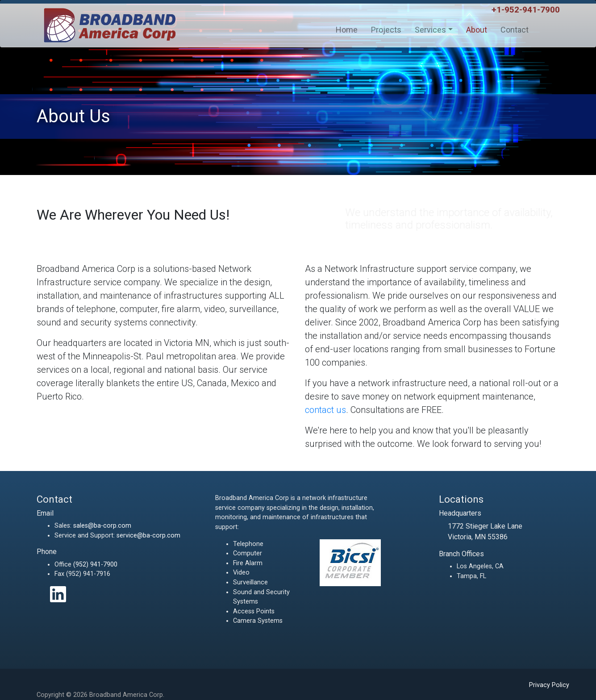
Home (347, 30)
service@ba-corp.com (148, 535)
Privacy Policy (549, 685)
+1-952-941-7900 (526, 10)
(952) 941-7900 (95, 565)
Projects (386, 30)
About (477, 30)
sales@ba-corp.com (102, 526)
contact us (325, 410)
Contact (515, 30)
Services (430, 30)
